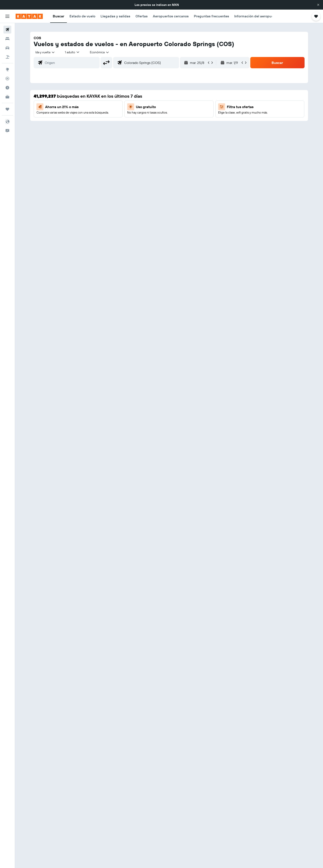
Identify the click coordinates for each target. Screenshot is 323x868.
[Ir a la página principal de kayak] (29, 16)
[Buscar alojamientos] (7, 39)
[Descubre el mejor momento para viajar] (7, 88)
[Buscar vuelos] (7, 30)
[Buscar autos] (7, 48)
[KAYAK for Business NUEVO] (7, 97)
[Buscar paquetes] (7, 57)
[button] (318, 5)
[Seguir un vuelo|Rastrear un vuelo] (7, 79)
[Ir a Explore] (7, 69)
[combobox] (45, 52)
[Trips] (7, 109)
